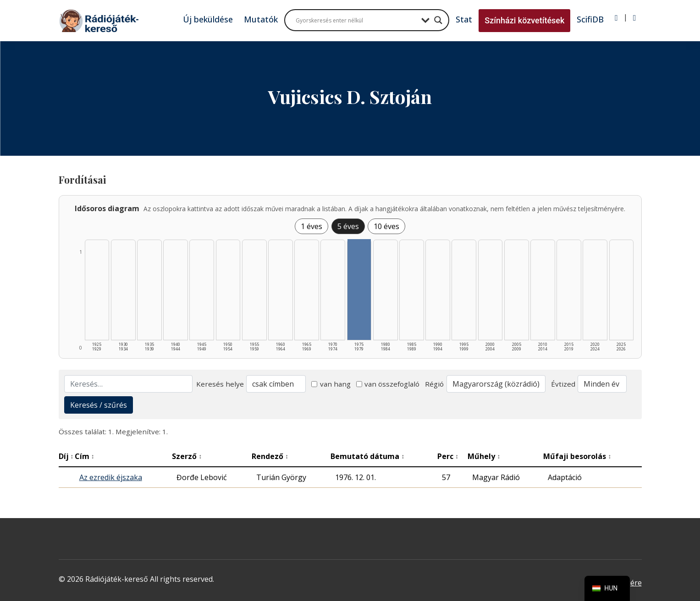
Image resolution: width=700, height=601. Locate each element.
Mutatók (261, 19)
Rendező (270, 456)
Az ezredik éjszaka (111, 477)
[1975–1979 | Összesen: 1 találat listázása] (359, 290)
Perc (448, 456)
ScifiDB (590, 19)
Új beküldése (208, 19)
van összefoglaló (388, 384)
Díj (66, 456)
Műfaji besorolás (577, 456)
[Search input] (356, 20)
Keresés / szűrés (99, 405)
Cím (85, 456)
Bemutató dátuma (367, 456)
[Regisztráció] (635, 18)
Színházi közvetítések (524, 20)
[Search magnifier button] (438, 20)
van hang (331, 384)
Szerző (187, 456)
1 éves (311, 226)
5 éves (348, 226)
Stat (464, 19)
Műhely (484, 456)
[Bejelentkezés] (616, 18)
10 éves (386, 226)
